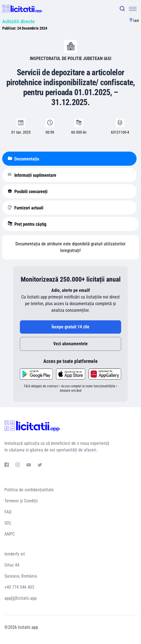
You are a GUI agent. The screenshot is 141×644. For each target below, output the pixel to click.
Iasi (136, 20)
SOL (8, 523)
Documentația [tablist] (23, 159)
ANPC (10, 534)
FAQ (8, 512)
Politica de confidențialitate (29, 490)
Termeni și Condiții (21, 501)
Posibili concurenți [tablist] (28, 191)
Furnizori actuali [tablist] (26, 208)
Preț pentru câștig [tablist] (27, 224)
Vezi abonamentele (70, 344)
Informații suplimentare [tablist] (32, 175)
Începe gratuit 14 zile (70, 327)
